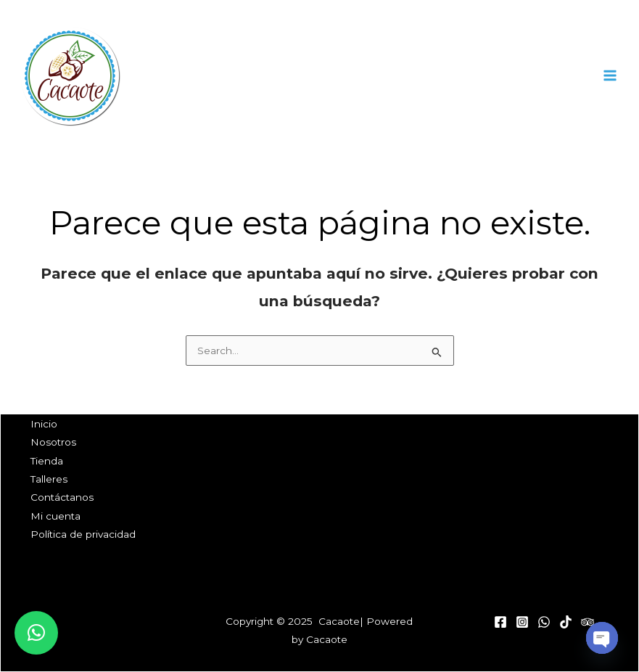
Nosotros (53, 442)
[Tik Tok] (566, 622)
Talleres (49, 479)
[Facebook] (500, 622)
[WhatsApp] (544, 622)
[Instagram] (522, 622)
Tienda (47, 461)
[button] (36, 633)
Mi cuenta (55, 516)
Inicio (44, 424)
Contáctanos (62, 497)
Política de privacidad (83, 534)
